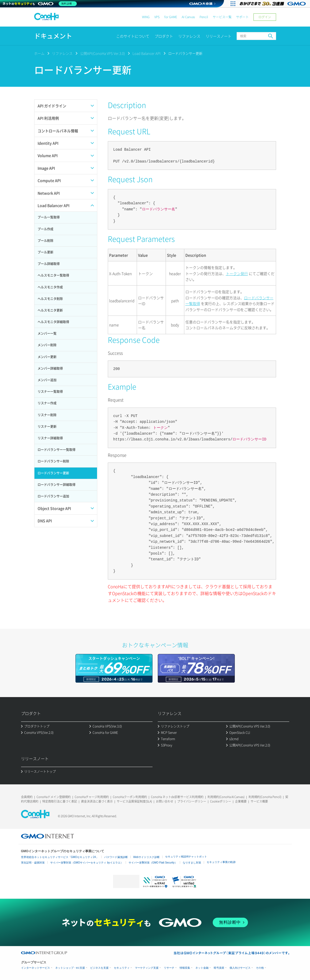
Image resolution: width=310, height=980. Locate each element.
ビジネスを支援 (99, 968)
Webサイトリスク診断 (146, 857)
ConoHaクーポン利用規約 (130, 797)
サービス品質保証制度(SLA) (134, 801)
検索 (271, 36)
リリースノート (218, 36)
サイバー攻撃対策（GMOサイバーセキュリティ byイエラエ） (87, 863)
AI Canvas (188, 17)
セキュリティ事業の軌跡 (221, 862)
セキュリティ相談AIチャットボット (186, 857)
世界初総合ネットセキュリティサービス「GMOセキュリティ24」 (60, 857)
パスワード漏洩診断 (116, 857)
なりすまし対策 (192, 863)
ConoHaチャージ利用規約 (92, 797)
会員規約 (27, 797)
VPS (157, 17)
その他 (260, 968)
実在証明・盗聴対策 (33, 863)
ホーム (39, 53)
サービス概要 (259, 801)
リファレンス (189, 36)
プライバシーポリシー (192, 801)
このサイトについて (133, 36)
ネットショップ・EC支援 (70, 968)
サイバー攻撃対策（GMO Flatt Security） (153, 863)
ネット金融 (202, 968)
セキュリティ (122, 968)
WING (146, 17)
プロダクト (164, 36)
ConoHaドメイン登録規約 (54, 797)
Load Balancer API (147, 53)
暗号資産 (219, 968)
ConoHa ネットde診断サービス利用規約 (177, 797)
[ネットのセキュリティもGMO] (40, 4)
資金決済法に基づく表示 (97, 801)
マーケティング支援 (147, 968)
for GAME (171, 17)
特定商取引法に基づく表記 (60, 801)
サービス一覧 (222, 17)
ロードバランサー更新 (185, 53)
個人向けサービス (240, 968)
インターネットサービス (35, 968)
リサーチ (169, 968)
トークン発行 (237, 273)
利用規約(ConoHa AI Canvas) (226, 797)
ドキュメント (53, 36)
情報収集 (185, 968)
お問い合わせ (165, 801)
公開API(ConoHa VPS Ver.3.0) (103, 53)
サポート (242, 17)
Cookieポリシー (221, 801)
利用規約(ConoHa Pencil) (265, 797)
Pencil (204, 17)
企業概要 (241, 801)
